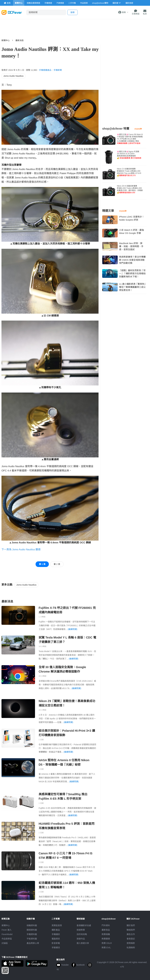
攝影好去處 (84, 925)
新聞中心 (6, 40)
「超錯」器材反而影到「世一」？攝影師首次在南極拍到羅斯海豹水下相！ (132, 273)
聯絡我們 (131, 930)
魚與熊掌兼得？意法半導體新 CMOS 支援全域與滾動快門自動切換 (132, 260)
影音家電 (56, 943)
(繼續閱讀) (72, 629)
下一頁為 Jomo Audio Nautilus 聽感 (21, 549)
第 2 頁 (57, 564)
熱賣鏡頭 (106, 939)
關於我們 (131, 925)
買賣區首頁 (57, 925)
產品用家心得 (33, 943)
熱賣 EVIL (106, 948)
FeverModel (7, 934)
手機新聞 (58, 70)
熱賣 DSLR (107, 943)
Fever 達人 (7, 930)
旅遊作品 (81, 939)
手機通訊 (56, 934)
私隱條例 (131, 948)
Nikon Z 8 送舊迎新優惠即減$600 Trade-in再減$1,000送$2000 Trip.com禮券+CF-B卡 (129, 172)
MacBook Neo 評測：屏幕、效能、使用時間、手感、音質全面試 (131, 246)
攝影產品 (56, 930)
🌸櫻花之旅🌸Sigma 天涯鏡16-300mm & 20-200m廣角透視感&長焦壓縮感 (129, 155)
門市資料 (106, 925)
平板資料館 (32, 939)
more (138, 129)
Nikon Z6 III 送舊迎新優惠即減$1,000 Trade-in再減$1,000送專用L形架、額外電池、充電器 (130, 189)
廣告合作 (131, 934)
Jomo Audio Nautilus (13, 76)
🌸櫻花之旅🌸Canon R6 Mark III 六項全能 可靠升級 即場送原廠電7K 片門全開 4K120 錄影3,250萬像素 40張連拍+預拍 (130, 139)
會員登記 (131, 939)
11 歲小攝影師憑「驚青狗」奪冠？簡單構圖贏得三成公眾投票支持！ (132, 287)
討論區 (5, 943)
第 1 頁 (42, 564)
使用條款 (131, 943)
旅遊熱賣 (81, 930)
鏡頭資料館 (32, 930)
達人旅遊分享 (83, 943)
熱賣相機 (106, 934)
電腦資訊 (56, 939)
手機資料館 (32, 934)
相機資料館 (32, 925)
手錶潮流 (56, 948)
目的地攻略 (82, 934)
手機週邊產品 (45, 70)
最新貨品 (106, 930)
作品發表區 (7, 939)
